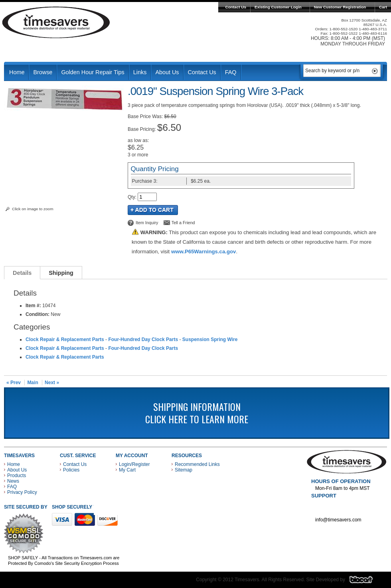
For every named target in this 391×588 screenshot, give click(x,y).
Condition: (38, 314)
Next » (52, 383)
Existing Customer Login (278, 7)
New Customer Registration (340, 7)
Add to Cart (153, 210)
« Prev (14, 383)
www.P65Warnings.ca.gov (203, 252)
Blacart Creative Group (366, 582)
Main (33, 383)
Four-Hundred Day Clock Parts (143, 339)
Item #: (34, 306)
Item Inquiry (147, 223)
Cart (383, 7)
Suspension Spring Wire (210, 339)
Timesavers (56, 22)
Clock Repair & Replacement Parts (65, 339)
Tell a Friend (183, 223)
